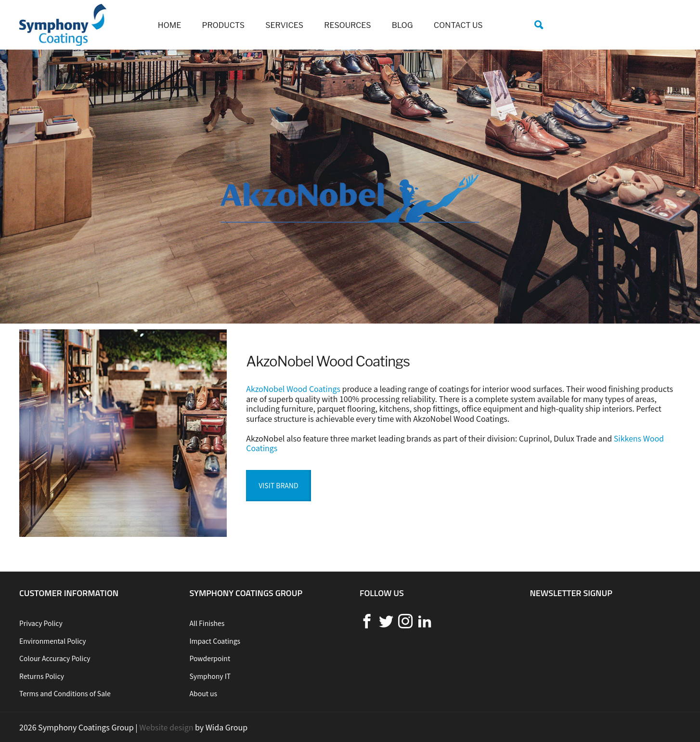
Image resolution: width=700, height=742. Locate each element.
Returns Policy (42, 676)
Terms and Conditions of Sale (65, 693)
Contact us (458, 25)
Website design (166, 727)
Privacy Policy (41, 623)
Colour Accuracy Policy (55, 658)
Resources (347, 25)
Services (284, 25)
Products (224, 25)
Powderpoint (210, 658)
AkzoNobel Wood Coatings (293, 389)
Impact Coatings (215, 641)
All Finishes (207, 623)
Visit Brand (278, 485)
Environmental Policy (53, 641)
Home (170, 25)
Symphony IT (210, 676)
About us (204, 693)
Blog (402, 25)
